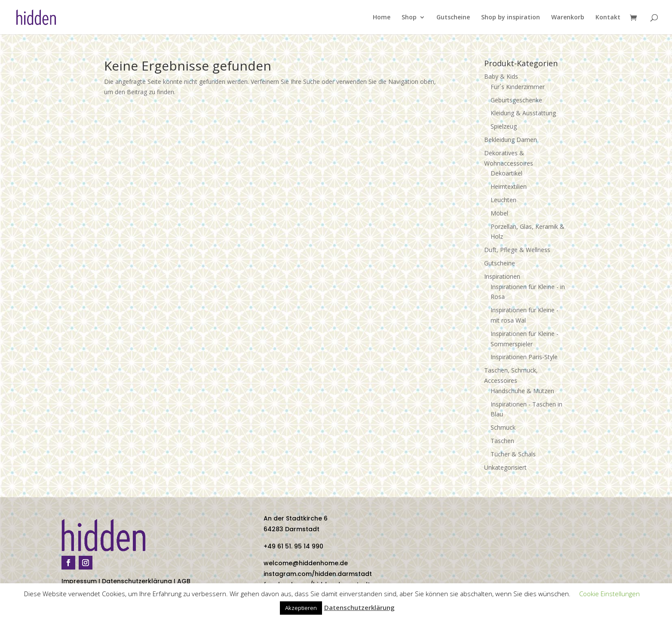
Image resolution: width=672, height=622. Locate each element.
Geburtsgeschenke (516, 100)
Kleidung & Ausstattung (523, 113)
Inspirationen (502, 276)
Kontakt (608, 18)
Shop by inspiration (511, 18)
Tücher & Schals (513, 454)
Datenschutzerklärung (137, 581)
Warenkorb (568, 18)
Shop (409, 18)
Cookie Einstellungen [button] (609, 594)
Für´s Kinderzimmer (518, 87)
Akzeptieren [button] (301, 608)
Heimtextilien (509, 186)
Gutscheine (453, 18)
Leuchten (503, 200)
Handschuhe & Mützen (522, 391)
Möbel (499, 213)
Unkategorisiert (505, 467)
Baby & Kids (501, 76)
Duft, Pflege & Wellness (517, 250)
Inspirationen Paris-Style (524, 357)
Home (382, 18)
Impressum (79, 581)
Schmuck (503, 427)
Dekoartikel (506, 173)
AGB (184, 581)
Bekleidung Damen (511, 140)
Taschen (502, 441)
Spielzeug (504, 126)
